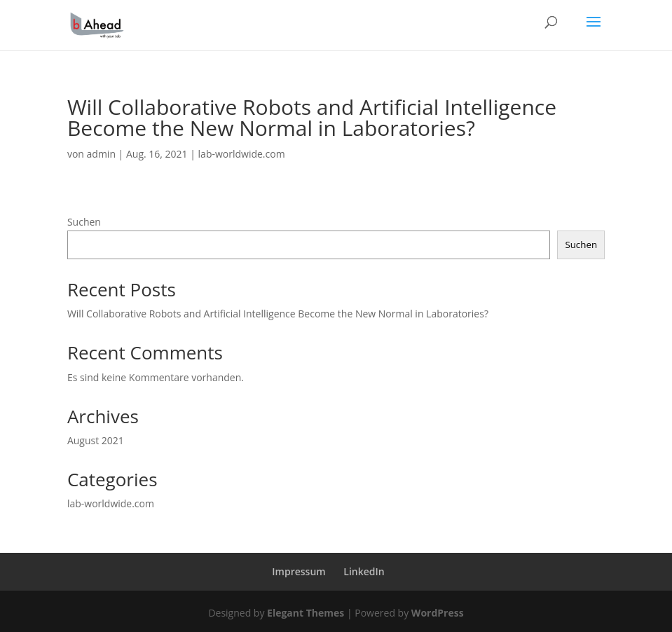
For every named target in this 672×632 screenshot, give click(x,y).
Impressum (299, 571)
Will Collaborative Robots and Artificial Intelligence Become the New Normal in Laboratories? (278, 314)
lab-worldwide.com (242, 154)
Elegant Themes (306, 613)
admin (101, 154)
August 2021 (96, 440)
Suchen (84, 222)
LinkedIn (364, 571)
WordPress (438, 613)
